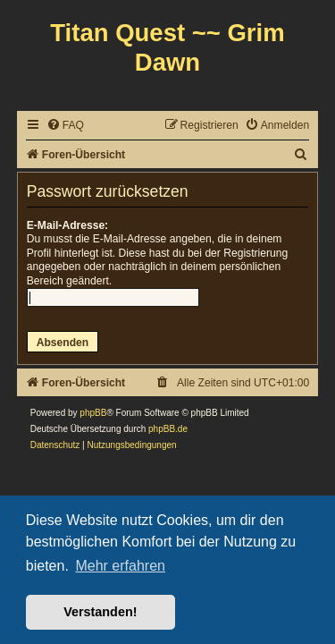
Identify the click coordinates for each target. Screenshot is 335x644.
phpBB (93, 413)
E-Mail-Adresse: (67, 225)
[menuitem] (65, 126)
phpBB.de (168, 429)
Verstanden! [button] (100, 612)
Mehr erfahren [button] (120, 566)
